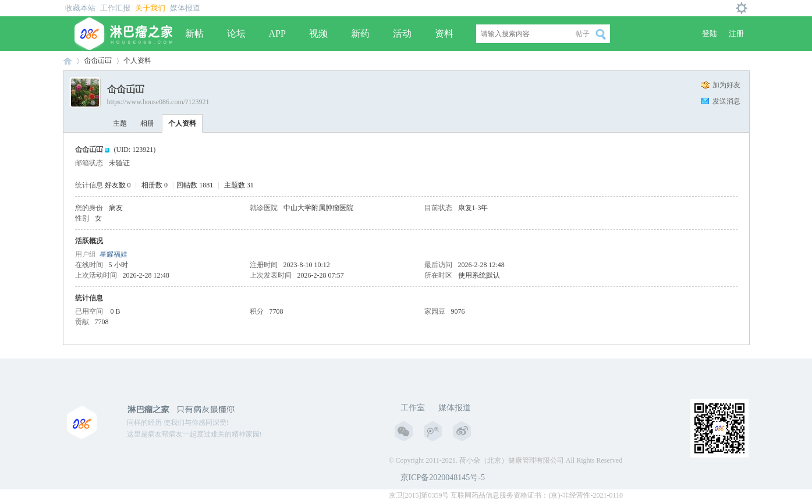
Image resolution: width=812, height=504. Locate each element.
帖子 (583, 34)
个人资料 (182, 123)
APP (277, 33)
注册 (736, 33)
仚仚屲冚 (98, 61)
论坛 (236, 33)
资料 (444, 33)
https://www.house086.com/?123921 (158, 102)
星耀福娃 (114, 254)
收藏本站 (80, 8)
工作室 (413, 408)
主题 (120, 123)
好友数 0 (118, 185)
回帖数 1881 (195, 185)
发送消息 (726, 101)
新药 (360, 33)
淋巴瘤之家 (68, 61)
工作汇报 (115, 8)
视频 (318, 33)
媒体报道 (185, 8)
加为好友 (726, 85)
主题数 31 (239, 185)
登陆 (710, 33)
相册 (147, 123)
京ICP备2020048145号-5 (443, 478)
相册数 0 (155, 185)
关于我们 (150, 8)
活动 (402, 33)
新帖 (194, 33)
